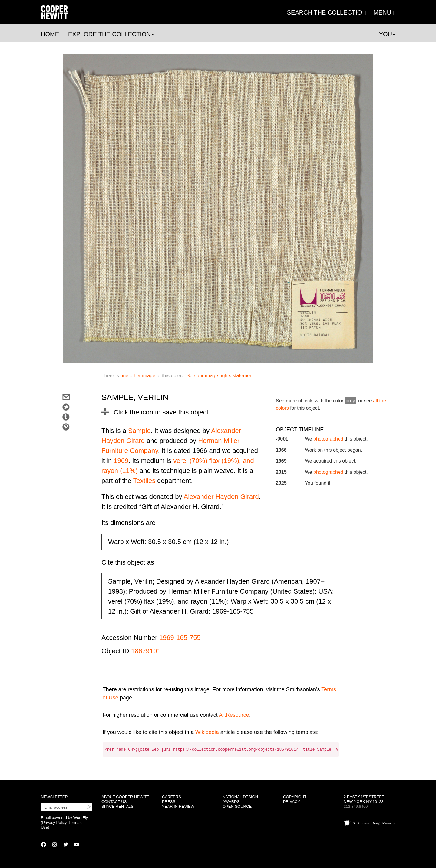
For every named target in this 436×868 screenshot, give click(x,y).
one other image (138, 376)
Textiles (144, 481)
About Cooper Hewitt (125, 797)
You (387, 34)
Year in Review (178, 806)
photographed (328, 439)
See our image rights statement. (221, 376)
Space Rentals (117, 806)
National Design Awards (240, 799)
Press (169, 802)
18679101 (146, 651)
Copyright (295, 797)
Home (50, 34)
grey (350, 401)
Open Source (237, 806)
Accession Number (129, 638)
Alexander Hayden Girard (221, 497)
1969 (121, 461)
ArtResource (234, 715)
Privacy (292, 802)
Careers (172, 797)
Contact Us (114, 802)
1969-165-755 (180, 638)
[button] (384, 12)
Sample (139, 431)
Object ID (115, 651)
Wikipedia (207, 732)
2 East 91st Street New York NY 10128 (364, 799)
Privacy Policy (54, 822)
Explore (111, 34)
